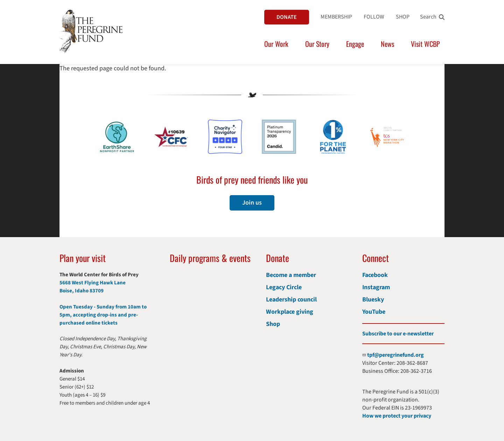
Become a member (291, 275)
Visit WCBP (425, 44)
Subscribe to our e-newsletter (398, 334)
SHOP (403, 17)
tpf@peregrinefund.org (395, 355)
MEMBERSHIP (336, 17)
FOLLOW (374, 17)
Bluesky (373, 300)
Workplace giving (290, 312)
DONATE (287, 17)
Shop (273, 324)
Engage (355, 44)
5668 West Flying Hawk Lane (93, 283)
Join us (252, 203)
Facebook (375, 275)
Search (428, 17)
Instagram (376, 287)
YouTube (374, 312)
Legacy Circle (284, 287)
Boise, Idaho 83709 (82, 291)
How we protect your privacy (397, 416)
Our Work (276, 44)
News (387, 44)
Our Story (317, 44)
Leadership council (291, 300)
